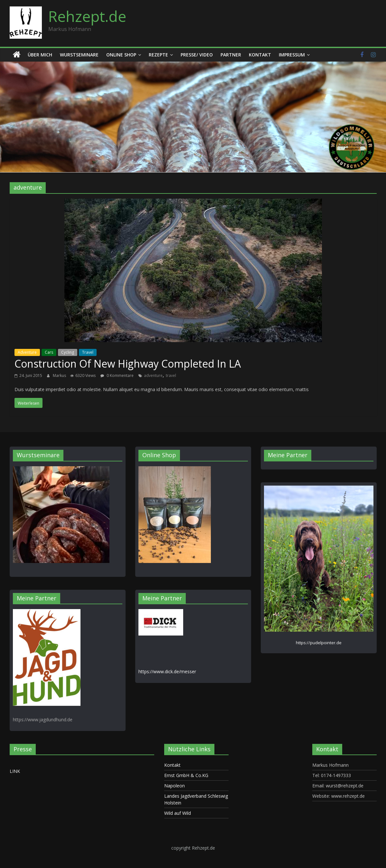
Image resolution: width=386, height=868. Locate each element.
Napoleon (174, 786)
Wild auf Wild (178, 813)
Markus (60, 375)
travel (171, 375)
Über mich (40, 55)
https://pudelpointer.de (319, 643)
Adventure (27, 352)
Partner (231, 55)
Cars (49, 352)
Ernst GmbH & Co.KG (186, 775)
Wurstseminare (79, 55)
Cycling (68, 352)
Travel (88, 352)
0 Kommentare (117, 375)
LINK (15, 771)
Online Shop (121, 55)
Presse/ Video (197, 55)
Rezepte (158, 55)
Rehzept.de (87, 16)
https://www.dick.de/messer (167, 671)
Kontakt (260, 55)
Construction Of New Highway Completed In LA (128, 364)
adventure (153, 375)
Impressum (292, 55)
